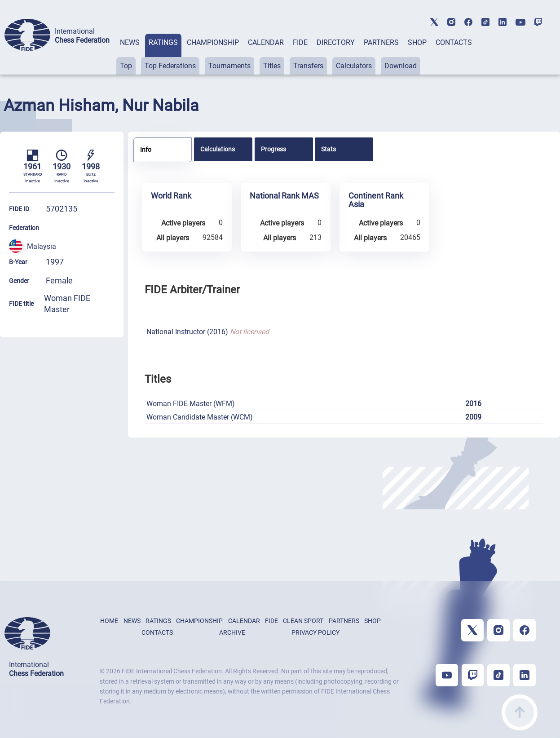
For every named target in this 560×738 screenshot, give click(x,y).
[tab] (130, 54)
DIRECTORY (336, 42)
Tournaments (229, 66)
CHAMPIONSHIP (213, 42)
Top (126, 66)
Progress (273, 149)
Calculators (354, 66)
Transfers (308, 66)
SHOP (417, 42)
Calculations (218, 149)
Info (146, 150)
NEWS (130, 42)
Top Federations (170, 66)
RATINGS (163, 42)
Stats (329, 149)
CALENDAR (266, 42)
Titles (272, 66)
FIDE (300, 42)
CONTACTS (454, 42)
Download (401, 66)
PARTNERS (381, 42)
